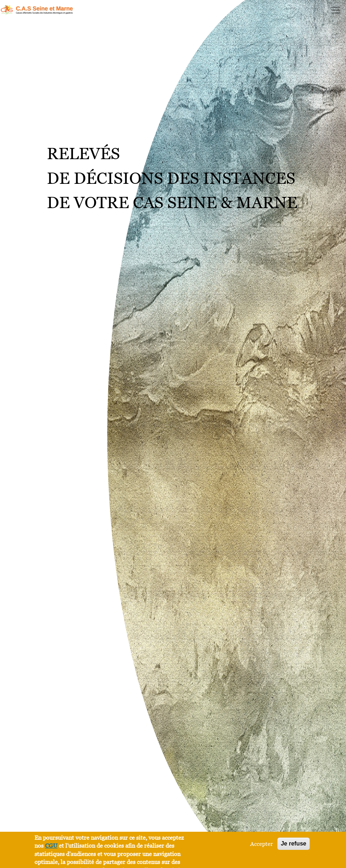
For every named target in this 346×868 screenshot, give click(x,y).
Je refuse (293, 844)
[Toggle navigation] (336, 10)
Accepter (262, 844)
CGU (51, 846)
